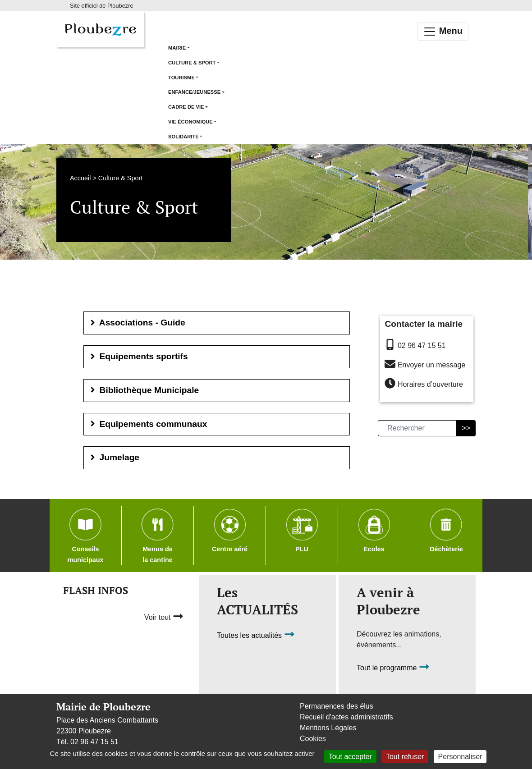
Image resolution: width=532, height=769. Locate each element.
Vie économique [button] (190, 122)
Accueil (80, 178)
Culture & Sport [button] (192, 63)
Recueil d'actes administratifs (346, 717)
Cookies (313, 739)
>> (466, 428)
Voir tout (164, 616)
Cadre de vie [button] (186, 107)
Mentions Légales (328, 728)
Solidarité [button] (183, 137)
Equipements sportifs (138, 356)
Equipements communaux (148, 424)
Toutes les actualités (256, 636)
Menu (443, 32)
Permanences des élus (337, 706)
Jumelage (114, 457)
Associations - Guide (137, 323)
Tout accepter (350, 757)
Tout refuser (405, 757)
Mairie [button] (177, 48)
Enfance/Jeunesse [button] (194, 92)
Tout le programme (393, 668)
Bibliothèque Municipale (144, 390)
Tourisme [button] (181, 78)
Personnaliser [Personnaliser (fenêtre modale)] (460, 757)
